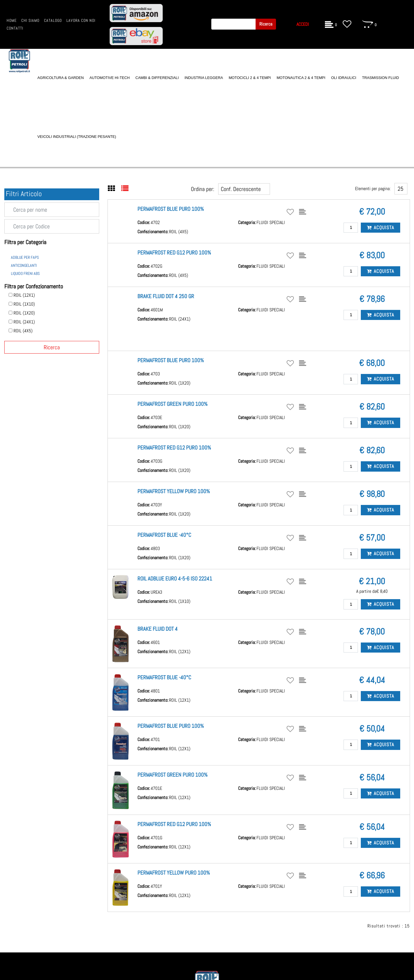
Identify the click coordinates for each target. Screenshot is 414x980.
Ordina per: (203, 189)
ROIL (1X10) (24, 304)
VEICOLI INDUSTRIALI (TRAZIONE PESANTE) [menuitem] (77, 137)
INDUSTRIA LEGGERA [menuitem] (204, 78)
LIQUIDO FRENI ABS (25, 273)
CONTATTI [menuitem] (15, 28)
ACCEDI (303, 24)
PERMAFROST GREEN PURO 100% (172, 404)
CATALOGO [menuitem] (53, 21)
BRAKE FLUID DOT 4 (158, 629)
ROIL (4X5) (23, 331)
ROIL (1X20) (24, 313)
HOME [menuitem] (12, 21)
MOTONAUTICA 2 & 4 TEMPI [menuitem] (301, 78)
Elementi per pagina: (373, 189)
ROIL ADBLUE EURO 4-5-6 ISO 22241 (175, 579)
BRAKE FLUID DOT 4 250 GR (166, 296)
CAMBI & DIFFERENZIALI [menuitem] (157, 78)
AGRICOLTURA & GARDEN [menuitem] (61, 78)
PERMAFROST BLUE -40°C (164, 535)
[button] (266, 24)
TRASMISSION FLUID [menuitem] (381, 78)
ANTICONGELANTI (24, 265)
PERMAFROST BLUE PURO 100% (171, 209)
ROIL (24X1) (24, 322)
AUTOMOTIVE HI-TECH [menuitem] (110, 78)
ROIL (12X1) (24, 295)
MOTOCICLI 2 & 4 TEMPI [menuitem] (250, 78)
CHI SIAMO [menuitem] (30, 21)
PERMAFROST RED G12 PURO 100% (174, 253)
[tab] (115, 189)
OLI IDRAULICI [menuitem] (344, 78)
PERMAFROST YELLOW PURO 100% (174, 491)
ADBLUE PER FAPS (25, 257)
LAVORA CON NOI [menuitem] (81, 21)
